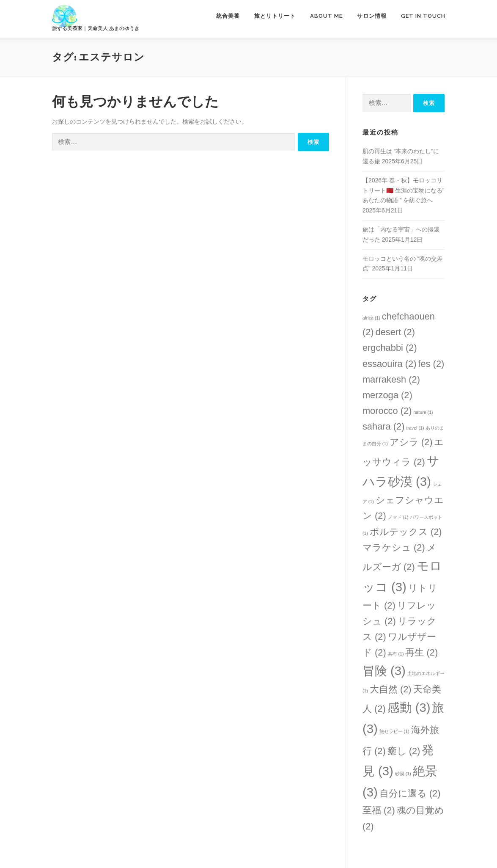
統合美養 (228, 16)
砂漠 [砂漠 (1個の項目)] (403, 774)
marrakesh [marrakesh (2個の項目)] (391, 379)
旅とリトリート (275, 16)
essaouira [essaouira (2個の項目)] (390, 364)
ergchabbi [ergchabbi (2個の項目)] (390, 348)
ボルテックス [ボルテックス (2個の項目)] (406, 532)
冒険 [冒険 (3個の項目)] (384, 671)
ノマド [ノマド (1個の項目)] (398, 517)
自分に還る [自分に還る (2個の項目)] (410, 793)
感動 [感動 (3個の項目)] (409, 707)
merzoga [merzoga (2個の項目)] (387, 395)
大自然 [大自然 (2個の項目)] (391, 689)
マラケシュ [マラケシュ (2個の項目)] (394, 547)
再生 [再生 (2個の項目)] (421, 652)
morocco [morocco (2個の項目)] (387, 411)
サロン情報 (372, 16)
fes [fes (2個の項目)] (431, 364)
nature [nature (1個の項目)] (423, 412)
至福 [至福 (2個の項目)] (379, 810)
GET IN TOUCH (423, 16)
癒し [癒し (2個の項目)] (404, 751)
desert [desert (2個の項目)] (395, 332)
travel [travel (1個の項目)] (415, 428)
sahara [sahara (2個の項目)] (384, 426)
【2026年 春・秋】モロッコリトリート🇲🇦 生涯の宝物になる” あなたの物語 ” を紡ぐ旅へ (404, 190)
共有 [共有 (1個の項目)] (396, 654)
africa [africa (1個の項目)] (371, 318)
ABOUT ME (326, 16)
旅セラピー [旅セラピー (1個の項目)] (394, 731)
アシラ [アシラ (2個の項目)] (411, 442)
